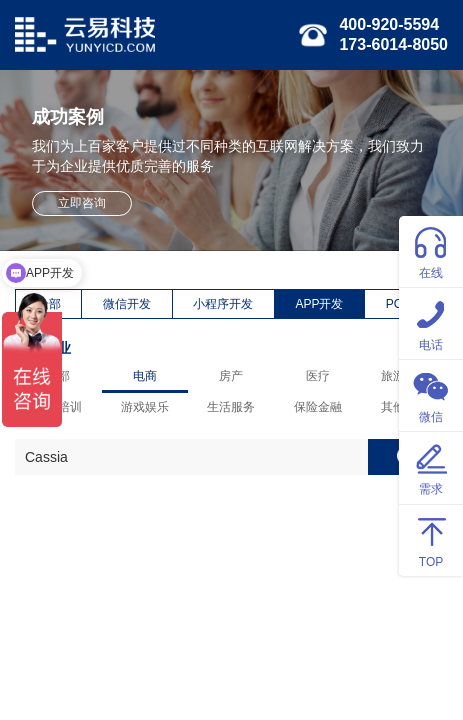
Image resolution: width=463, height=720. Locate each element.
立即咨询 (82, 203)
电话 (431, 322)
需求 (431, 466)
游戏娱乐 (145, 407)
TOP (431, 539)
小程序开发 (223, 304)
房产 (231, 376)
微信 (431, 394)
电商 (145, 376)
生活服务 (231, 407)
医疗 (318, 376)
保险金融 (318, 407)
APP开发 (319, 304)
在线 (431, 250)
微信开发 (127, 304)
